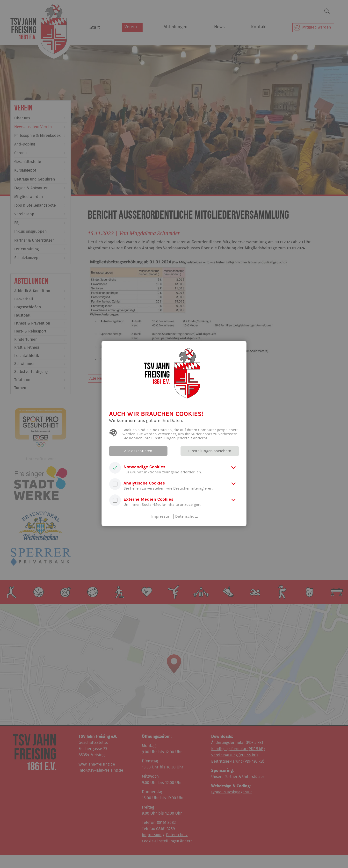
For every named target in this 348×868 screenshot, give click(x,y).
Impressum (161, 516)
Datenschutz (187, 516)
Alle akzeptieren (139, 451)
